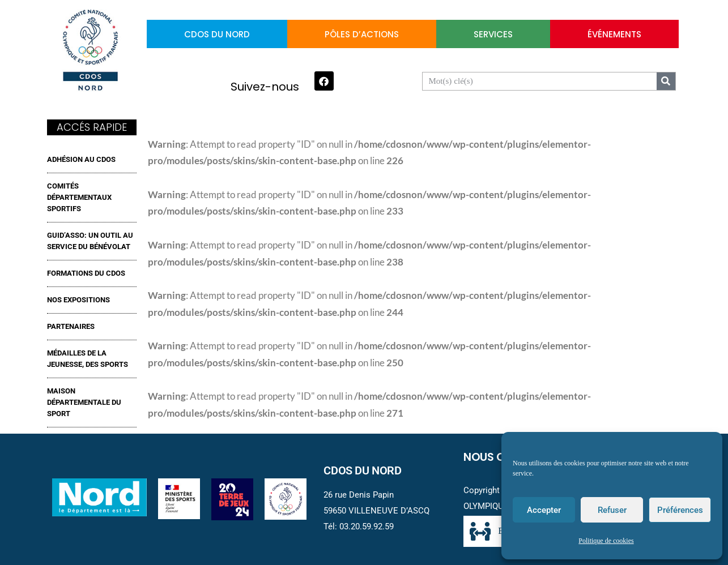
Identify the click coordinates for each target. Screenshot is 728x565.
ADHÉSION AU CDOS (81, 159)
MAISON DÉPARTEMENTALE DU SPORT (84, 402)
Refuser (612, 510)
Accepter (544, 510)
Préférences (680, 510)
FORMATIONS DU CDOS (86, 273)
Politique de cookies (606, 541)
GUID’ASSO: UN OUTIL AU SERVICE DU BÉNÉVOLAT (90, 241)
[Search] (666, 81)
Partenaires (71, 326)
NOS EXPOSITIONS (78, 300)
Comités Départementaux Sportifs (79, 197)
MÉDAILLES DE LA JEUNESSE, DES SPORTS (88, 359)
